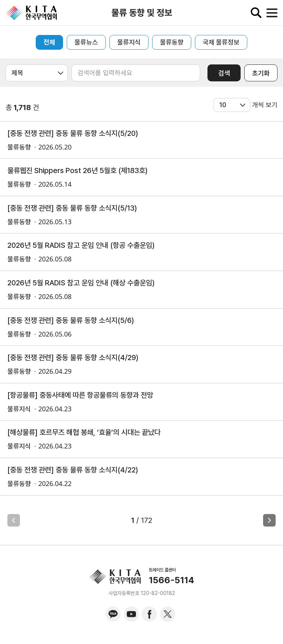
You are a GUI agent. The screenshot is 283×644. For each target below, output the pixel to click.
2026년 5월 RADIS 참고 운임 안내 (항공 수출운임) (81, 245)
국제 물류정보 (221, 42)
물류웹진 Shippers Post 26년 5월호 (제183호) (78, 170)
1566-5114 (172, 580)
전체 (49, 42)
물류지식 (129, 42)
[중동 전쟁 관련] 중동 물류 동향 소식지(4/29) (73, 358)
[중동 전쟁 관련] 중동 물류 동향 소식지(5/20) (73, 133)
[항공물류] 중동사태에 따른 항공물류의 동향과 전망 (80, 395)
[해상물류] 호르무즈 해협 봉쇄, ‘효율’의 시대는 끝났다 (84, 432)
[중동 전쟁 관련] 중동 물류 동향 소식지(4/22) (73, 470)
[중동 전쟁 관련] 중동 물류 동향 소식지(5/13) (72, 208)
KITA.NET (31, 13)
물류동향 (172, 42)
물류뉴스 (86, 42)
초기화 (261, 73)
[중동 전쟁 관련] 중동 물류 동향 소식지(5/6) (71, 320)
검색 (224, 73)
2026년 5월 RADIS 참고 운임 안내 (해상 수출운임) (81, 283)
